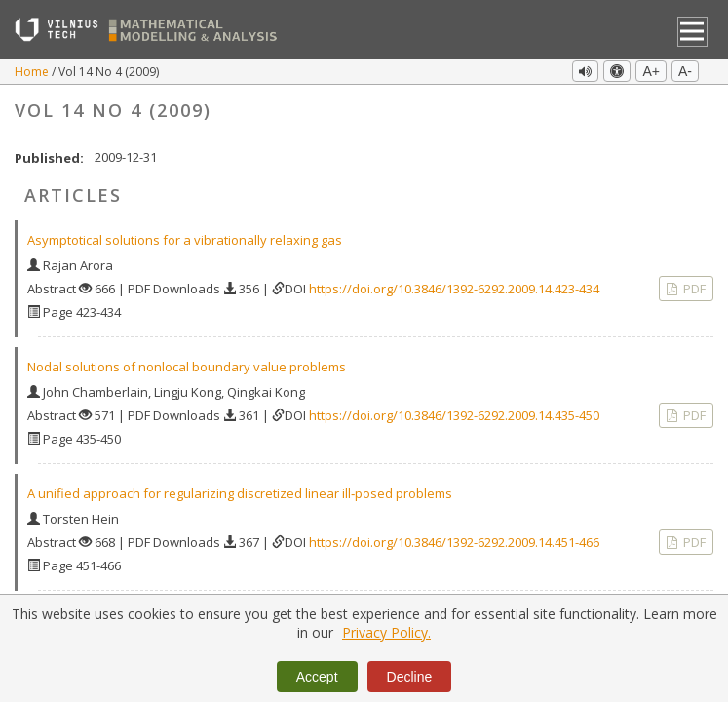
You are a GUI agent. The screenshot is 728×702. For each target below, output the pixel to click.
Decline (410, 677)
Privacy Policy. (386, 632)
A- (685, 71)
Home (33, 72)
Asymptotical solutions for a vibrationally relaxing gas (185, 240)
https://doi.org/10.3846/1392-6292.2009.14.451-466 (454, 542)
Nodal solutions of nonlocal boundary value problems (187, 367)
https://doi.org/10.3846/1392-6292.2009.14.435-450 (454, 415)
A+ (651, 71)
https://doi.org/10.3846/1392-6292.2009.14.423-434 (454, 289)
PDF (693, 289)
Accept (317, 677)
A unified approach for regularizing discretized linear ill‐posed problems (240, 493)
